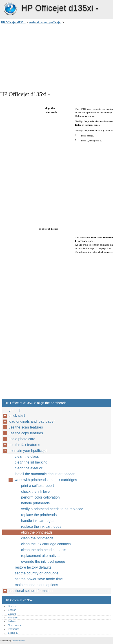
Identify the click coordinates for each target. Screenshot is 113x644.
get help (15, 410)
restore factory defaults (33, 567)
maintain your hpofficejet (45, 22)
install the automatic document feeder (45, 474)
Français (13, 618)
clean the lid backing (31, 462)
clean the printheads (37, 538)
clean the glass (27, 456)
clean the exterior (29, 468)
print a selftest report (38, 486)
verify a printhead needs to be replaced (52, 509)
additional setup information (31, 591)
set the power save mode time (39, 579)
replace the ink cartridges (41, 526)
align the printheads (37, 532)
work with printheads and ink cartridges (46, 480)
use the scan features (26, 427)
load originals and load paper (32, 421)
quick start (17, 416)
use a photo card (22, 439)
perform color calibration (40, 497)
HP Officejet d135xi (10, 9)
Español (12, 614)
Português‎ (14, 629)
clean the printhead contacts (44, 550)
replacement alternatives (41, 556)
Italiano (12, 621)
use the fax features (24, 445)
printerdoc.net (19, 641)
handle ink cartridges (38, 521)
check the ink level (36, 491)
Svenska (13, 633)
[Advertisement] (40, 57)
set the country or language (37, 573)
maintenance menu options (36, 585)
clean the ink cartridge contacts (46, 544)
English (12, 610)
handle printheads (35, 503)
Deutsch (12, 606)
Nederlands (14, 625)
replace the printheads (39, 515)
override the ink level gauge (43, 562)
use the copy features (26, 433)
